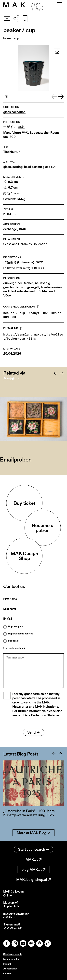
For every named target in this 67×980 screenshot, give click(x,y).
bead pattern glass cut (40, 167)
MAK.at (33, 860)
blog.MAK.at (33, 870)
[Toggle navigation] (59, 5)
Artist (9, 379)
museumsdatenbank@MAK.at (16, 916)
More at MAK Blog (33, 833)
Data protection (12, 959)
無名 (21, 127)
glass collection (14, 112)
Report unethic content (20, 634)
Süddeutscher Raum (44, 133)
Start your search (33, 849)
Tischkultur (11, 152)
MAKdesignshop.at (34, 880)
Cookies (8, 973)
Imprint (7, 964)
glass (7, 167)
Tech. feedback (17, 648)
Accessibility (10, 969)
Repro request (16, 626)
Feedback (14, 641)
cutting (17, 167)
